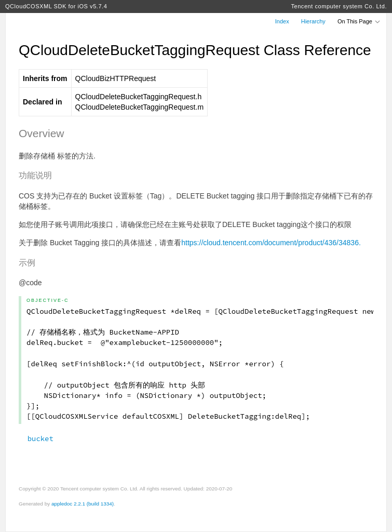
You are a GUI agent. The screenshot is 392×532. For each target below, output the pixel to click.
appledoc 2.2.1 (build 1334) (83, 504)
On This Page (359, 21)
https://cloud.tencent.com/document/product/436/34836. (271, 243)
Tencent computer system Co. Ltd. (339, 6)
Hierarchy (313, 21)
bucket (36, 438)
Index (282, 21)
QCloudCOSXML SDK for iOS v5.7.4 (56, 6)
